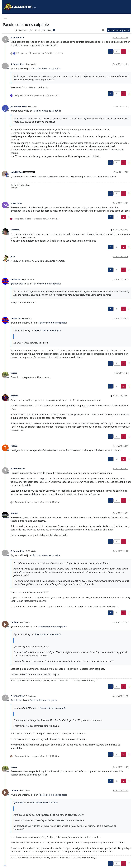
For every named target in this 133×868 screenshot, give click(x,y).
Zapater (14, 396)
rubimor (15, 622)
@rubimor (31, 696)
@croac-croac (28, 279)
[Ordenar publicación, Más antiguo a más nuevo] (103, 30)
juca (13, 256)
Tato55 (14, 446)
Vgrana (14, 513)
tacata (14, 373)
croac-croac (16, 203)
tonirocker (16, 279)
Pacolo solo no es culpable (47, 68)
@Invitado (31, 64)
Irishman (15, 230)
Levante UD (8, 30)
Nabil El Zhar (17, 172)
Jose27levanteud (19, 106)
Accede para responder (118, 30)
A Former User (18, 37)
